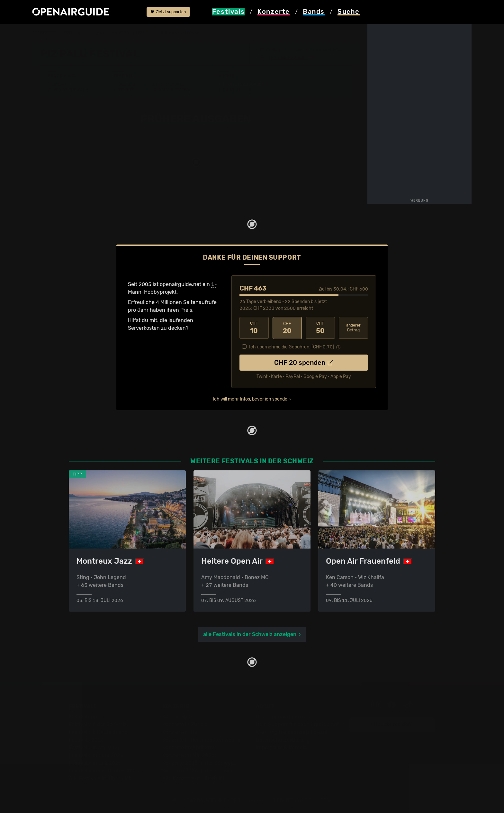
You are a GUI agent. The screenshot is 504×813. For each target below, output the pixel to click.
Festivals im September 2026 (104, 770)
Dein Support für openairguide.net (297, 724)
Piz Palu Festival (135, 33)
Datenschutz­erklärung (283, 739)
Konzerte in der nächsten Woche (201, 739)
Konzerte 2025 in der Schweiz (198, 763)
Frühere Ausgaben (244, 84)
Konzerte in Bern (182, 732)
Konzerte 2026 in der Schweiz (198, 770)
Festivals (73, 33)
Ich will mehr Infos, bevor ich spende (250, 399)
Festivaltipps (84, 716)
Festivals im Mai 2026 (95, 747)
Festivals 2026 (86, 739)
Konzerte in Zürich (184, 724)
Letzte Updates (170, 84)
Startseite (44, 33)
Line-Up (61, 84)
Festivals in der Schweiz (98, 724)
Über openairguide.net (283, 716)
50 (320, 328)
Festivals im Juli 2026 (95, 763)
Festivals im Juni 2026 (96, 755)
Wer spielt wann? (72, 90)
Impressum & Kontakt (282, 747)
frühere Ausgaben (182, 33)
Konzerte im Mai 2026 (189, 755)
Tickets (126, 90)
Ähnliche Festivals (174, 90)
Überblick (129, 84)
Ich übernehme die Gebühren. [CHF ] (292, 347)
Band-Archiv (237, 90)
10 (254, 328)
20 (287, 328)
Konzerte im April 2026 (190, 747)
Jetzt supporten (168, 12)
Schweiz (100, 33)
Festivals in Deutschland (98, 732)
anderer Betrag (353, 328)
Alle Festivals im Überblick (100, 778)
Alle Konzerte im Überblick (194, 778)
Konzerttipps (178, 716)
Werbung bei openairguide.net (292, 732)
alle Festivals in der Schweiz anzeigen (250, 634)
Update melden (392, 724)
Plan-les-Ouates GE (289, 57)
